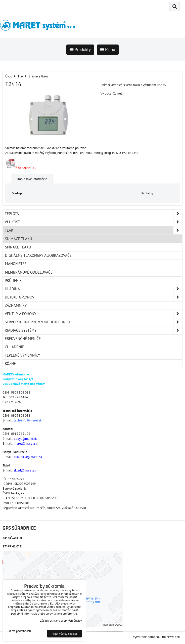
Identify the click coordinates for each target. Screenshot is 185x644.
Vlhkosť (94, 222)
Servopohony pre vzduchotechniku (94, 322)
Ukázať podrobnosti (19, 631)
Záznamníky (16, 305)
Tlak (94, 230)
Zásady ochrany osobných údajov (61, 620)
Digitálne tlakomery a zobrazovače (38, 255)
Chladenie (14, 347)
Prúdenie (13, 281)
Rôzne (10, 363)
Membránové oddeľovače (29, 272)
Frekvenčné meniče (23, 339)
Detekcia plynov (94, 297)
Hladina (94, 289)
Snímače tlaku (19, 239)
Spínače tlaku (18, 247)
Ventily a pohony (94, 314)
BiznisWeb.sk (171, 637)
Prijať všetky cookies (64, 634)
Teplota (94, 214)
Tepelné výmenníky (22, 355)
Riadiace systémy (94, 330)
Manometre (16, 264)
